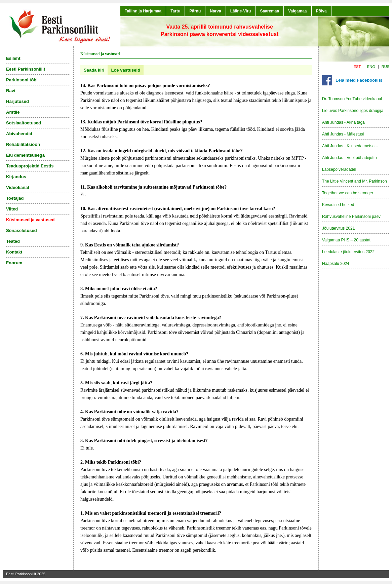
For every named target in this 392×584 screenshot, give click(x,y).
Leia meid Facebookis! (359, 80)
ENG (371, 67)
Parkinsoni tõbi (22, 80)
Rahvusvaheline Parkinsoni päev (351, 217)
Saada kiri (94, 70)
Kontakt (14, 252)
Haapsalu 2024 (336, 264)
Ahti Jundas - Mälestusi (343, 134)
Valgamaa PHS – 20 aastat (346, 240)
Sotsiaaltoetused (24, 123)
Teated (13, 241)
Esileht (13, 58)
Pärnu (195, 11)
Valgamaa (297, 11)
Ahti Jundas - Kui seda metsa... (350, 146)
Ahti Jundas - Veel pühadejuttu (349, 158)
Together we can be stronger (348, 193)
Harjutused (17, 101)
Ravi (11, 91)
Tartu (175, 11)
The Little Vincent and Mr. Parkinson (355, 181)
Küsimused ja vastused (30, 220)
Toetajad (15, 198)
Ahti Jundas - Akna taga (343, 122)
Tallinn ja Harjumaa (143, 11)
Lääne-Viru (241, 11)
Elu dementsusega (25, 155)
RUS (385, 67)
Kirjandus (16, 177)
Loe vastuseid (126, 70)
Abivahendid (19, 134)
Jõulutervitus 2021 (338, 228)
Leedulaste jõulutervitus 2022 (348, 252)
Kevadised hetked (338, 205)
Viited (12, 209)
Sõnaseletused (22, 230)
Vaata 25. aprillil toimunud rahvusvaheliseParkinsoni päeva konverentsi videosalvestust (220, 30)
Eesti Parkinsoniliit (26, 69)
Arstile (13, 112)
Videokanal (17, 187)
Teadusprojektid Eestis (30, 166)
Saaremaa (269, 11)
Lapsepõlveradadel (339, 169)
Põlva (321, 11)
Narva (215, 11)
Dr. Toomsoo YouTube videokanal (352, 99)
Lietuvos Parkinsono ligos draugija (353, 111)
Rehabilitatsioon (23, 144)
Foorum (14, 263)
